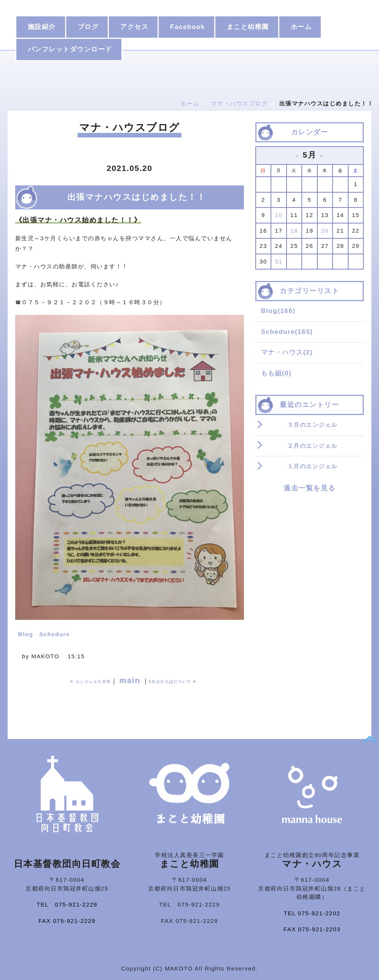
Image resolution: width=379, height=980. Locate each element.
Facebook (187, 27)
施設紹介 (42, 27)
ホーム (301, 27)
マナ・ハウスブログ (240, 103)
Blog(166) (278, 311)
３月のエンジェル (312, 425)
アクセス (134, 27)
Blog (26, 634)
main (130, 680)
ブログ (88, 27)
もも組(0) (276, 373)
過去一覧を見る (310, 488)
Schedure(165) (287, 332)
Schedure (54, 634)
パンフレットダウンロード (70, 49)
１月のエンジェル (312, 466)
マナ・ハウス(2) (287, 352)
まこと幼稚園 (248, 27)
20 (325, 231)
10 (279, 215)
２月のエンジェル (312, 446)
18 (294, 231)
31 (279, 261)
